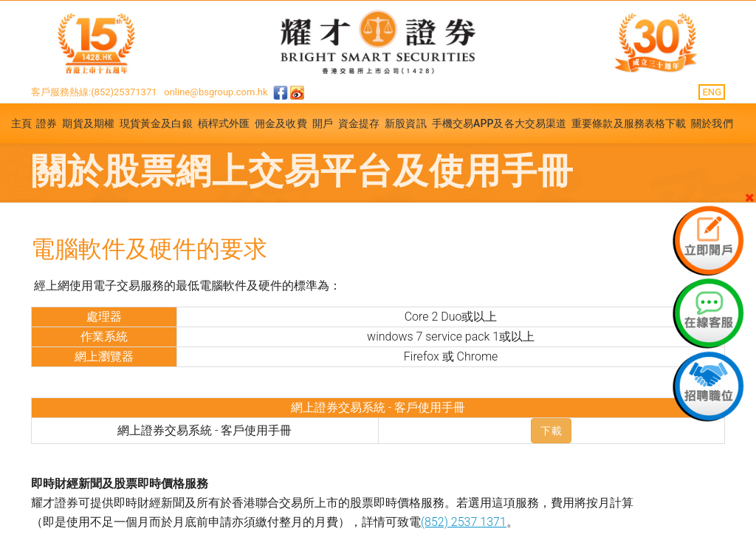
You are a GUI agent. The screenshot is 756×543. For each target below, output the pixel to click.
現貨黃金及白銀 (156, 123)
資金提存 (359, 123)
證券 (47, 123)
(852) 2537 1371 (464, 522)
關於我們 (712, 123)
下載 (551, 431)
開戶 (323, 123)
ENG (712, 92)
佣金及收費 (281, 123)
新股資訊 (405, 123)
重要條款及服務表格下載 (629, 123)
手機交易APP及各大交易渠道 (499, 123)
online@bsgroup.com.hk (216, 92)
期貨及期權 (88, 123)
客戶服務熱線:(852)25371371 (94, 92)
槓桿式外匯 (224, 123)
